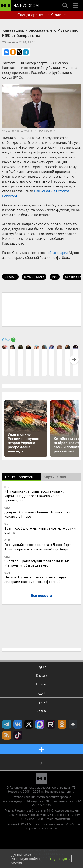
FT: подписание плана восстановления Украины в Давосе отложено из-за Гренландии (35, 496)
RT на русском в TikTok (18, 735)
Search (65, 2)
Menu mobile (76, 2)
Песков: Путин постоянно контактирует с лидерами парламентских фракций (38, 579)
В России (10, 277)
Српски (42, 711)
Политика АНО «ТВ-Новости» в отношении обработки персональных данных (42, 826)
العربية (41, 693)
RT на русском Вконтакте (18, 724)
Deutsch (42, 675)
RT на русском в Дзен (73, 724)
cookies (17, 862)
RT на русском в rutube (51, 724)
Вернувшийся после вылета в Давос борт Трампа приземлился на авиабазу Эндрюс (38, 547)
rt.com (41, 797)
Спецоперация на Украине (41, 15)
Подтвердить (60, 859)
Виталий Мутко (34, 277)
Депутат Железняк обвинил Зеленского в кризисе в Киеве (38, 514)
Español (41, 702)
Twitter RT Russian (29, 724)
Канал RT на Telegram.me (7, 724)
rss (7, 735)
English (41, 667)
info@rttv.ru (62, 819)
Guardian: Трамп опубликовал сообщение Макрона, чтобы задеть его (37, 563)
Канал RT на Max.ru (40, 724)
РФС (55, 277)
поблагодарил (57, 252)
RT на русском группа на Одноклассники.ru (62, 724)
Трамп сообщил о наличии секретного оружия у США (41, 530)
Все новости (41, 595)
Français (41, 684)
